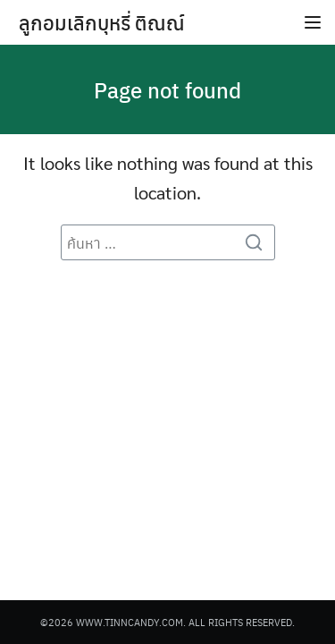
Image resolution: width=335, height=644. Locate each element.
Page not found (167, 89)
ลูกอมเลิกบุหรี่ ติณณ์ (102, 22)
